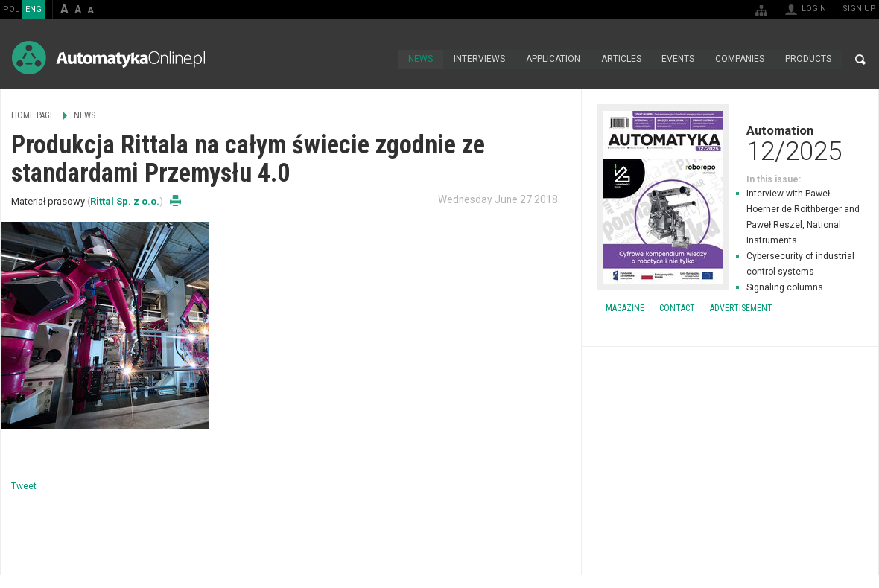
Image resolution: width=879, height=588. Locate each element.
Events (678, 60)
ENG (34, 9)
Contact (677, 308)
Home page (381, 60)
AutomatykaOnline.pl (108, 58)
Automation (730, 143)
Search (860, 60)
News (420, 60)
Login (814, 9)
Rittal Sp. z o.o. (125, 201)
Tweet (24, 486)
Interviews (479, 60)
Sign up (859, 9)
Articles (621, 60)
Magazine (625, 308)
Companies (740, 60)
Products (808, 60)
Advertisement (741, 308)
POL (11, 9)
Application (552, 60)
